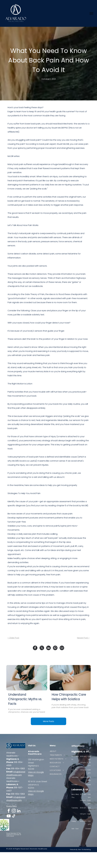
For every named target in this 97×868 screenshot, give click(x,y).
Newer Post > (83, 638)
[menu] (91, 13)
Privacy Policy (11, 806)
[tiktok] (14, 816)
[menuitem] (58, 751)
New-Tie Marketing (84, 849)
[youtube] (9, 816)
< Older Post (13, 638)
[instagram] (14, 811)
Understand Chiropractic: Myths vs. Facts (25, 699)
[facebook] (9, 811)
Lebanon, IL (33, 785)
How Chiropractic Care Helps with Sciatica (69, 697)
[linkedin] (19, 811)
